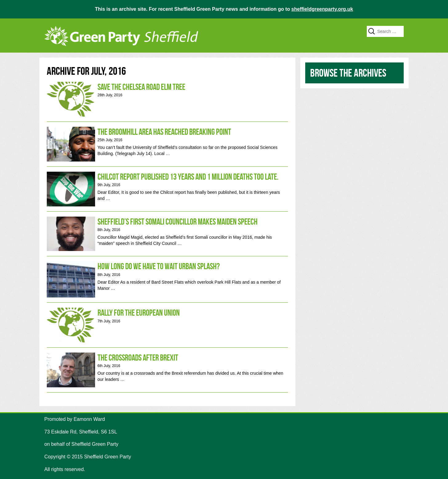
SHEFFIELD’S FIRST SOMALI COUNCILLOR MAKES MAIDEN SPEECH (167, 234)
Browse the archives (348, 73)
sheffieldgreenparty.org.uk (322, 9)
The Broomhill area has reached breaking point (167, 144)
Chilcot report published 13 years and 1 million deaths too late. (167, 189)
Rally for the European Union (167, 325)
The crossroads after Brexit (167, 370)
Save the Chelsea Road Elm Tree (167, 99)
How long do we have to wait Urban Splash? (167, 279)
